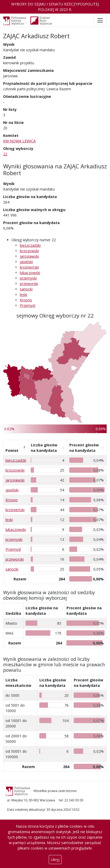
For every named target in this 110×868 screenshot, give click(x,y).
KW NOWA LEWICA (19, 141)
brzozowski (29, 251)
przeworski (29, 284)
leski (23, 294)
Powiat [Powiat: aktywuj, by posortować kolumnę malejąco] (12, 450)
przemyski (28, 278)
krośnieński (29, 267)
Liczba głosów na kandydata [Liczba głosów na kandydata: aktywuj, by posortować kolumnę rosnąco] (44, 448)
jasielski (26, 262)
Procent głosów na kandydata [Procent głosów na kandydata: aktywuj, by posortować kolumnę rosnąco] (84, 448)
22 (5, 154)
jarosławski (29, 256)
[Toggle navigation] (100, 20)
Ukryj (55, 860)
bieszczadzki (30, 245)
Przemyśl (28, 305)
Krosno (26, 300)
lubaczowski (30, 273)
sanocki (26, 289)
